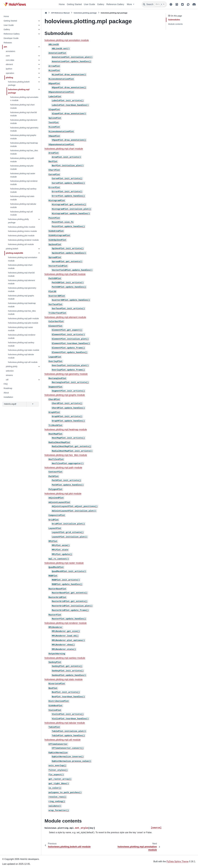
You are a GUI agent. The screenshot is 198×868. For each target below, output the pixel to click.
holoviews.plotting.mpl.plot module (22, 167)
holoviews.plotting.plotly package (18, 221)
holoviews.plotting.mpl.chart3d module (23, 114)
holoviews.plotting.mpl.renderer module (24, 183)
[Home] (46, 13)
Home (62, 4)
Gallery (101, 4)
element (9, 64)
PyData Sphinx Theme (178, 861)
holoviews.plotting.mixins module (22, 231)
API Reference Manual (60, 13)
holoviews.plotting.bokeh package (19, 83)
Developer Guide (11, 38)
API (5, 47)
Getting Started (74, 4)
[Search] (154, 4)
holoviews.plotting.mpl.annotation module (24, 99)
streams (9, 375)
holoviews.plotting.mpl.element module (24, 122)
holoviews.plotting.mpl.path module (22, 160)
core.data (10, 60)
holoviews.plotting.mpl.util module (21, 213)
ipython (9, 69)
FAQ (6, 384)
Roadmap (8, 388)
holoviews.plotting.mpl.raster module (23, 175)
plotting (9, 78)
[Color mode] (171, 4)
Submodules (174, 20)
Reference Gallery (115, 4)
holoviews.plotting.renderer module (23, 240)
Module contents (175, 24)
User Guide (89, 4)
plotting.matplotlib (14, 253)
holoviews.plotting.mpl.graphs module (23, 137)
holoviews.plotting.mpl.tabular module (23, 206)
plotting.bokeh (12, 249)
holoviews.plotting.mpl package (19, 91)
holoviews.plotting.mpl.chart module (22, 106)
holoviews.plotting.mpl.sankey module (23, 190)
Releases (8, 43)
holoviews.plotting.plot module (21, 236)
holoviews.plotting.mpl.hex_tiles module (24, 152)
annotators (10, 51)
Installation (8, 397)
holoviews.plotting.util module (21, 244)
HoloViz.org (10, 404)
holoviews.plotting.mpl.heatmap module (24, 145)
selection (10, 371)
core (8, 56)
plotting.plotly (12, 366)
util (7, 380)
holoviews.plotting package (85, 13)
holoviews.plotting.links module (22, 227)
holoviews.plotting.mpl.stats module (22, 198)
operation (10, 73)
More (130, 4)
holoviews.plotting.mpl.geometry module (24, 129)
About (6, 393)
